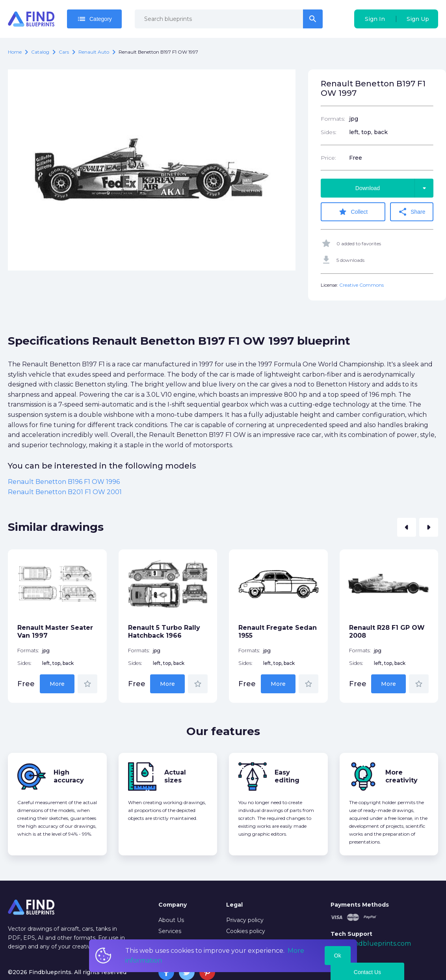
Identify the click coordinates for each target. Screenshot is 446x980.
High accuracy (69, 776)
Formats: (333, 119)
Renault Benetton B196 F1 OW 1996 (64, 482)
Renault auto (94, 52)
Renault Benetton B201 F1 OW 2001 (65, 492)
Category (94, 19)
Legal (234, 905)
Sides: (329, 132)
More (57, 684)
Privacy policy (245, 920)
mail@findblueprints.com (371, 944)
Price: (328, 158)
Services (170, 931)
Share (412, 212)
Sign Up (418, 19)
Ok (338, 956)
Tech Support (351, 934)
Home (15, 52)
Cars (64, 52)
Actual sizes (175, 776)
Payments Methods (360, 905)
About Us (171, 920)
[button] (407, 527)
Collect (353, 212)
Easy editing (287, 776)
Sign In (375, 19)
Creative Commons (361, 285)
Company (173, 905)
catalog (40, 52)
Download (394, 188)
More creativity (401, 776)
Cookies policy (246, 931)
